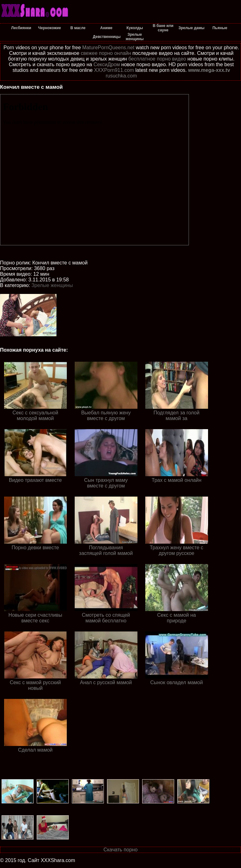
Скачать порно (121, 850)
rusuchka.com (121, 76)
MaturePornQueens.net (108, 48)
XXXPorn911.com (114, 70)
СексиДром (107, 64)
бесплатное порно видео (157, 59)
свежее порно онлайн (106, 53)
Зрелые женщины (52, 285)
